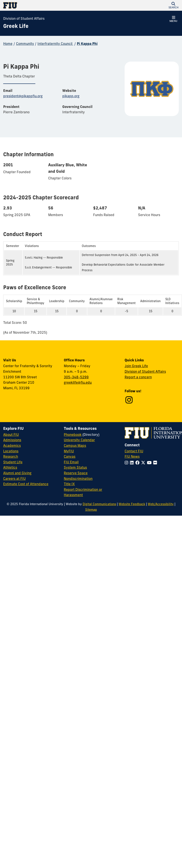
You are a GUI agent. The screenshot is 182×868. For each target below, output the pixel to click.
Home (8, 44)
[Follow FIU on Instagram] (127, 463)
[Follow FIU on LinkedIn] (133, 463)
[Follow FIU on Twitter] (144, 463)
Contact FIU (134, 451)
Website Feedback (132, 504)
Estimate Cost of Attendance (26, 484)
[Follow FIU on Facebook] (138, 463)
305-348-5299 (76, 377)
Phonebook (73, 435)
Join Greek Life (136, 366)
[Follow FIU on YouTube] (150, 463)
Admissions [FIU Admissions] (12, 440)
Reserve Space (76, 473)
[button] (173, 5)
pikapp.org (71, 96)
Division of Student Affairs (24, 18)
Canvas (70, 456)
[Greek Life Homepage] (16, 26)
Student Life (13, 462)
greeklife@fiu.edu (78, 382)
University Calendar (79, 440)
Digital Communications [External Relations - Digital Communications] (99, 504)
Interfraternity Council (55, 44)
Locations (11, 451)
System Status (75, 467)
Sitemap (91, 510)
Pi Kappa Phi (87, 44)
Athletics (10, 467)
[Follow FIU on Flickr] (156, 463)
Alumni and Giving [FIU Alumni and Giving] (17, 473)
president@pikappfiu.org (23, 96)
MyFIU (69, 451)
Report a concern (138, 377)
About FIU (11, 435)
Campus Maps (75, 445)
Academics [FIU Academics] (12, 445)
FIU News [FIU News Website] (132, 456)
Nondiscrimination (78, 479)
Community (25, 44)
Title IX (69, 484)
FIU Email (71, 462)
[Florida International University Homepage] (47, 5)
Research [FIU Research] (11, 456)
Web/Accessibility (161, 504)
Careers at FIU (14, 479)
